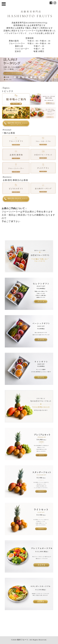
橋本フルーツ (23, 640)
